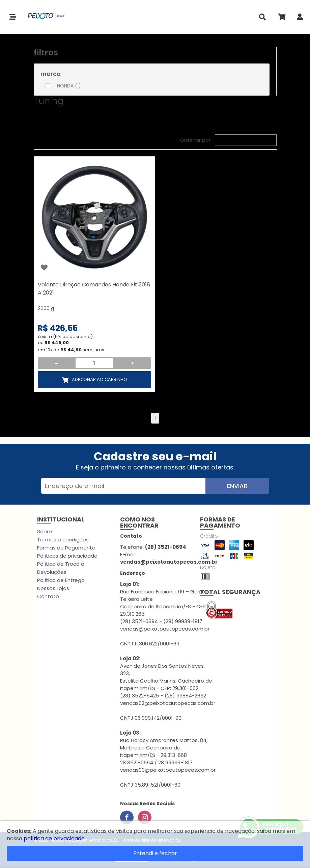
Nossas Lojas (53, 588)
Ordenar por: (196, 140)
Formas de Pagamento (66, 548)
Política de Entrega (61, 580)
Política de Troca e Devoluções (61, 568)
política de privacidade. (55, 838)
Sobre (45, 531)
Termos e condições (63, 540)
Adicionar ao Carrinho (100, 379)
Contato (48, 596)
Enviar (237, 486)
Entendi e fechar (155, 853)
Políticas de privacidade (67, 556)
